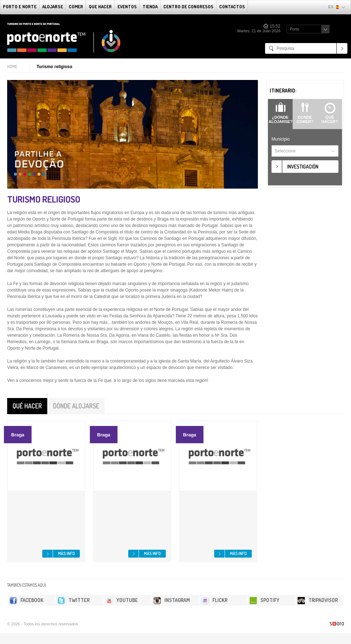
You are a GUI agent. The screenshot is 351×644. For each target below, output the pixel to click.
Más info (66, 553)
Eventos (127, 6)
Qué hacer (27, 406)
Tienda (150, 6)
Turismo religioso (54, 67)
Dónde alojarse (76, 406)
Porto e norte (20, 6)
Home (12, 67)
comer (76, 6)
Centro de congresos (188, 6)
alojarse (53, 6)
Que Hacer (100, 6)
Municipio (281, 139)
